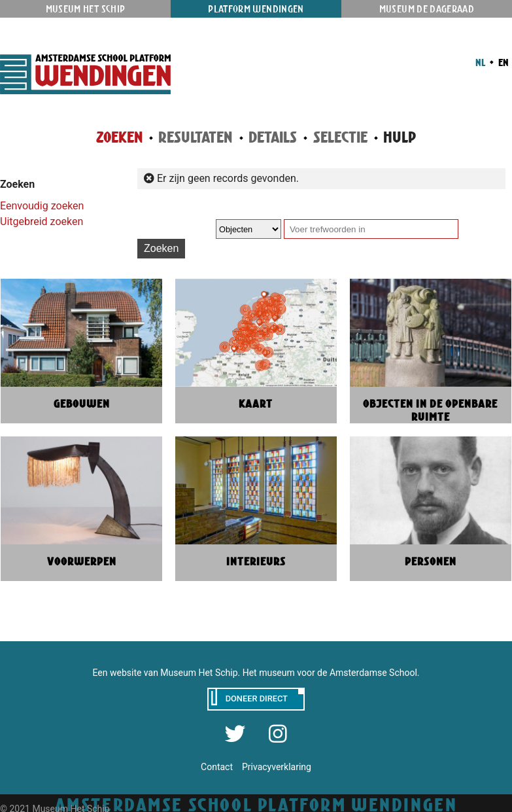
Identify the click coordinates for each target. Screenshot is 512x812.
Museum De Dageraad (427, 9)
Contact (217, 767)
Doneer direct (257, 698)
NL (480, 62)
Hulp (400, 137)
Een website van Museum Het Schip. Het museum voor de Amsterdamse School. (256, 673)
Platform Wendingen (256, 9)
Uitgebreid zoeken (42, 221)
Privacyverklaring (277, 767)
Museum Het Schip (86, 9)
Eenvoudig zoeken (42, 206)
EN (503, 62)
